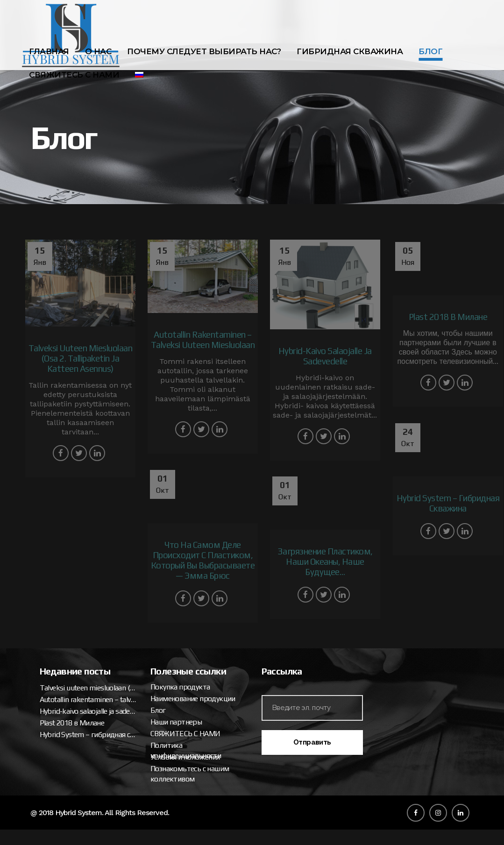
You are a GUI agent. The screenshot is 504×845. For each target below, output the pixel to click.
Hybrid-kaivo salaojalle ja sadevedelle (303, 616)
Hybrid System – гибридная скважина (303, 639)
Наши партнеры (391, 627)
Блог (373, 615)
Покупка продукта (395, 592)
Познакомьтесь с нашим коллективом (405, 678)
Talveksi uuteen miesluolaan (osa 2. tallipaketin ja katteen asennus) (303, 593)
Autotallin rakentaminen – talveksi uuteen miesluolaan (303, 604)
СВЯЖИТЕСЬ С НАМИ (401, 638)
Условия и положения (401, 662)
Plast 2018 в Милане (287, 628)
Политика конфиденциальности (401, 655)
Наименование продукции (408, 603)
